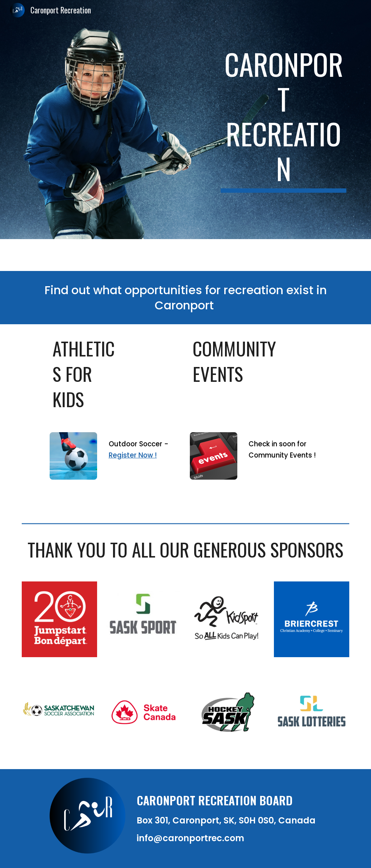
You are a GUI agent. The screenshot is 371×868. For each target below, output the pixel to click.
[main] (284, 120)
